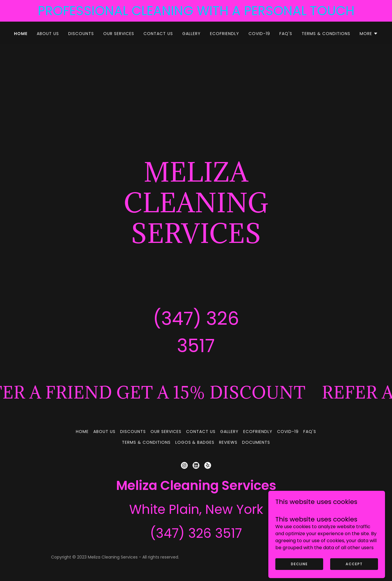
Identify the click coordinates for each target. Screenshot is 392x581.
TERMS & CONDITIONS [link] (326, 34)
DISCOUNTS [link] (81, 34)
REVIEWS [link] (228, 442)
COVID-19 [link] (259, 34)
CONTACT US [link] (158, 34)
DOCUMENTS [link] (256, 442)
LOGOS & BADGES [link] (195, 442)
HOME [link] (21, 34)
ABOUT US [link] (48, 34)
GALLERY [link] (191, 34)
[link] (184, 465)
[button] (369, 34)
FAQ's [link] (286, 34)
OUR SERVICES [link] (119, 34)
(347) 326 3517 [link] (196, 533)
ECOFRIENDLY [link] (225, 34)
